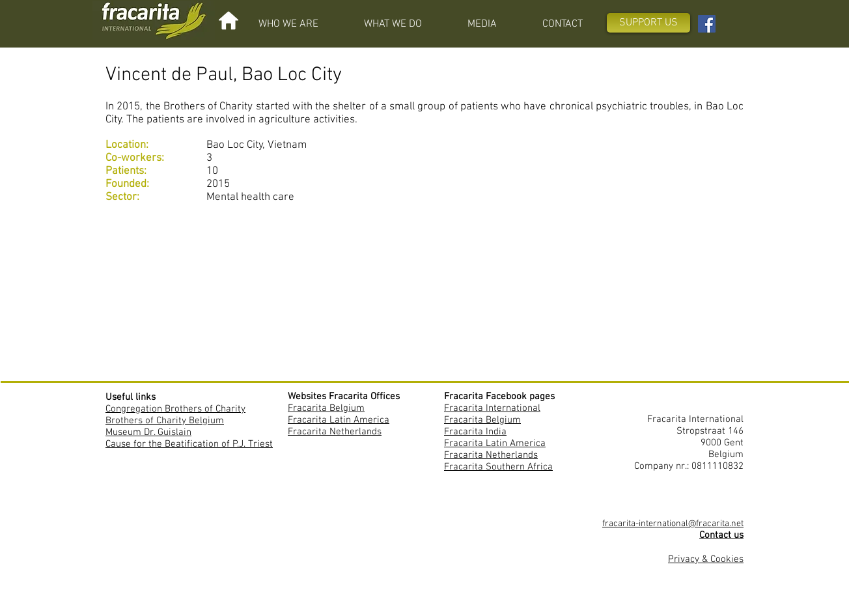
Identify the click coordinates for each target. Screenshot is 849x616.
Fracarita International (492, 408)
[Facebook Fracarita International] (707, 24)
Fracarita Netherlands (335, 432)
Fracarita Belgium (326, 408)
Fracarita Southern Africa (498, 467)
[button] (288, 24)
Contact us (721, 535)
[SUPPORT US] (648, 23)
